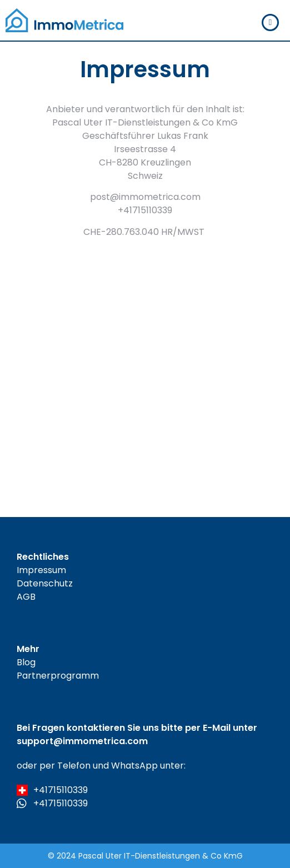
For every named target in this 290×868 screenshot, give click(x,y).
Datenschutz (45, 583)
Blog (26, 662)
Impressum (41, 570)
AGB (26, 597)
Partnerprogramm (58, 676)
